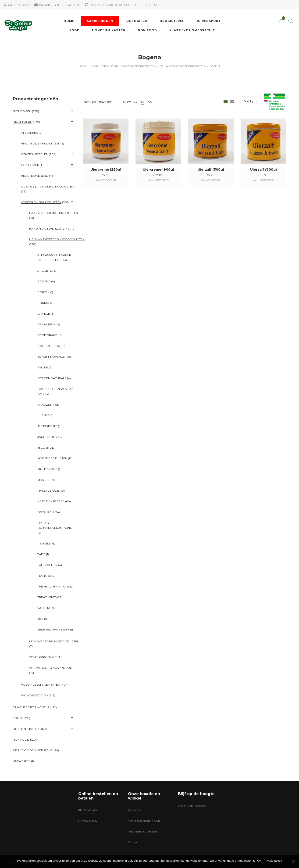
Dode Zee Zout (50, 346)
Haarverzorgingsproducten (54, 213)
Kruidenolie (47, 469)
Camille (44, 314)
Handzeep (46, 405)
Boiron (43, 292)
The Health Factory (53, 586)
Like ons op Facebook (192, 805)
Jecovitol (46, 448)
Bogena (44, 281)
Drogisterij (110, 66)
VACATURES (22, 761)
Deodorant (47, 335)
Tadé (41, 554)
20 (136, 102)
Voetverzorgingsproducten (53, 668)
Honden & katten (27, 729)
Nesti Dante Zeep (51, 501)
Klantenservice (88, 810)
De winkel (135, 810)
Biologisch (22, 111)
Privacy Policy (88, 821)
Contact (133, 842)
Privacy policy (273, 861)
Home (83, 66)
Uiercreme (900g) (158, 169)
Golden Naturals (52, 378)
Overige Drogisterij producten (48, 186)
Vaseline (44, 608)
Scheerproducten (44, 657)
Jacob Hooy (47, 437)
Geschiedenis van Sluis (143, 831)
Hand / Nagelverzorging (50, 229)
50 (142, 102)
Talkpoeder (47, 565)
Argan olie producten (40, 143)
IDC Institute (47, 426)
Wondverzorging (36, 695)
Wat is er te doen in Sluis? (145, 821)
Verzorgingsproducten (139, 66)
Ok (259, 861)
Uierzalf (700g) (263, 169)
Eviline (43, 367)
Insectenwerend (35, 176)
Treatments (47, 597)
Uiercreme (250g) (106, 169)
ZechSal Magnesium (53, 629)
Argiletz (44, 271)
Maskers (44, 480)
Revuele (44, 543)
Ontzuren (46, 512)
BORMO (43, 303)
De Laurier (46, 324)
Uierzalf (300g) (211, 169)
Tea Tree (44, 576)
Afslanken (30, 133)
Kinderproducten (52, 458)
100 (150, 102)
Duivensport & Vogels (31, 707)
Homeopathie (32, 165)
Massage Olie (48, 491)
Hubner (44, 415)
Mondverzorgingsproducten (54, 641)
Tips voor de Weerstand (33, 750)
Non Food (21, 740)
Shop (94, 66)
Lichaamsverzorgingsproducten (183, 66)
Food (17, 718)
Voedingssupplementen (41, 685)
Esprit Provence (51, 357)
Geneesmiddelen (35, 154)
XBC (40, 619)
